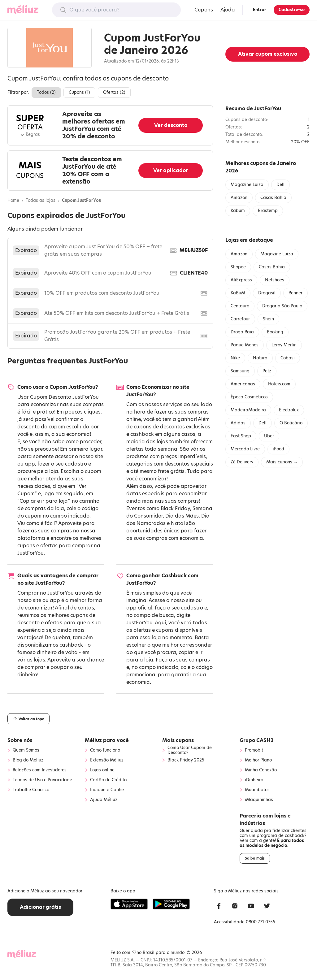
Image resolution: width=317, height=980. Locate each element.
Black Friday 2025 (186, 760)
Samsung (240, 371)
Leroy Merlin (284, 345)
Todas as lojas (41, 201)
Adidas (238, 423)
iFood (278, 449)
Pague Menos (245, 345)
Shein (268, 319)
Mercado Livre (245, 449)
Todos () (46, 92)
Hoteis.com (279, 384)
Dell (280, 185)
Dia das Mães (182, 516)
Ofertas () (114, 92)
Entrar (260, 10)
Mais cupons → (282, 462)
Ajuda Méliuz (104, 800)
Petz (267, 371)
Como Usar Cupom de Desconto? (190, 750)
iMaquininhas (259, 800)
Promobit (254, 750)
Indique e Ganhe (107, 790)
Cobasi (288, 358)
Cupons (204, 10)
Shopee (238, 267)
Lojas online (102, 770)
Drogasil (267, 293)
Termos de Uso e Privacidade (42, 780)
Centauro (240, 306)
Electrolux (289, 410)
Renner (295, 293)
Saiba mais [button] (255, 858)
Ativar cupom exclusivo (268, 54)
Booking (275, 332)
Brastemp (268, 211)
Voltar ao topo (28, 719)
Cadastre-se (292, 10)
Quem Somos (26, 750)
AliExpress (241, 280)
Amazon (239, 198)
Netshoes (275, 280)
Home (13, 201)
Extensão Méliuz (107, 760)
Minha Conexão (261, 770)
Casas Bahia (273, 198)
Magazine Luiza (247, 185)
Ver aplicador (171, 170)
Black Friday (175, 508)
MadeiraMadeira (248, 410)
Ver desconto (171, 125)
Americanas (243, 384)
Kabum (238, 211)
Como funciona (105, 750)
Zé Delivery (242, 462)
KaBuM (238, 293)
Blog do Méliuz (28, 760)
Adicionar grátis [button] (40, 907)
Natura (260, 358)
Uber (269, 436)
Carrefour (240, 319)
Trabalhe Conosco (31, 790)
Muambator (257, 790)
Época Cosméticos (249, 397)
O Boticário (291, 423)
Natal (178, 523)
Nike (235, 358)
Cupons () (79, 92)
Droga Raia (242, 332)
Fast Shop (241, 436)
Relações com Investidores (40, 770)
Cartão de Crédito (108, 780)
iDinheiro (254, 780)
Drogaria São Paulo (282, 306)
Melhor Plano (258, 760)
